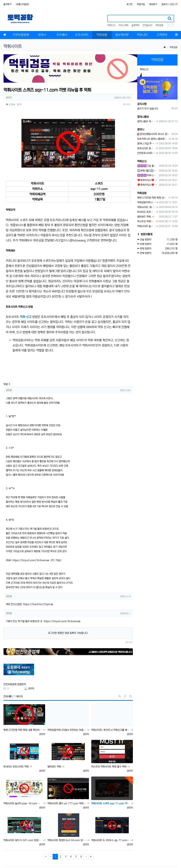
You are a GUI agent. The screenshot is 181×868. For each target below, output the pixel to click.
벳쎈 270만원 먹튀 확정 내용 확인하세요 (23, 717)
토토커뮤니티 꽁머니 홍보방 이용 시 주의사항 (152, 139)
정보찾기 (153, 4)
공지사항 (142, 104)
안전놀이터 (147, 25)
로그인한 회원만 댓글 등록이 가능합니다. (68, 620)
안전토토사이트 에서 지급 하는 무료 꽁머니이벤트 (146, 153)
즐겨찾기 (7, 4)
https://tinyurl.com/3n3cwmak (31, 547)
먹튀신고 (111, 25)
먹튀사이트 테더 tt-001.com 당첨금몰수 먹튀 (23, 827)
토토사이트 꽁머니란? (146, 148)
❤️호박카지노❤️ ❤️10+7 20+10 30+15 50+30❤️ (147, 180)
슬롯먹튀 (135, 25)
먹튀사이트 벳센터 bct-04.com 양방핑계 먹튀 (67, 827)
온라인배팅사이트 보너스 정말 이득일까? (154, 134)
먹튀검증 (159, 25)
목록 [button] (127, 104)
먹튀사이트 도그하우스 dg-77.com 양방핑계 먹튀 (111, 827)
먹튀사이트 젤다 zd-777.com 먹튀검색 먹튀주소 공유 (67, 790)
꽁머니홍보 (143, 117)
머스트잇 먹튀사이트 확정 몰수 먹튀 (109, 754)
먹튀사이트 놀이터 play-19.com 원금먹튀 (23, 790)
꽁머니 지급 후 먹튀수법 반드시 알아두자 (146, 144)
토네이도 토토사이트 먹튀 (16, 754)
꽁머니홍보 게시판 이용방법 (146, 121)
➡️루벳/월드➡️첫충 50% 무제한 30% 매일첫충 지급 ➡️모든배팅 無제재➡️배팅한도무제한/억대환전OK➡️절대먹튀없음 (147, 171)
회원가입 (141, 4)
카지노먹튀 (123, 25)
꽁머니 (141, 129)
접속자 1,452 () (170, 4)
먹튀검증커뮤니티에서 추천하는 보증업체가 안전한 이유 (67, 717)
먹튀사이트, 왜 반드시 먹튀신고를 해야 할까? (111, 717)
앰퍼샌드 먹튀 (54, 754)
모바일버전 (173, 860)
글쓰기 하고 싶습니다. (148, 109)
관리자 (29, 675)
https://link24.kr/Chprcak (38, 591)
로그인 (130, 4)
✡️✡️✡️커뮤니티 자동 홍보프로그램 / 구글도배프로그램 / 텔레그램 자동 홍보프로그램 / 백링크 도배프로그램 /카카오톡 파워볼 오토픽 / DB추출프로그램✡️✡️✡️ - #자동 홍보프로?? (147, 175)
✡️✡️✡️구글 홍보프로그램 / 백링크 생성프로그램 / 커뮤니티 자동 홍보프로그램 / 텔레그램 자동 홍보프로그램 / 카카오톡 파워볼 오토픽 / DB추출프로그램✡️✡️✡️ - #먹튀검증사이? (147, 166)
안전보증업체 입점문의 (15, 671)
